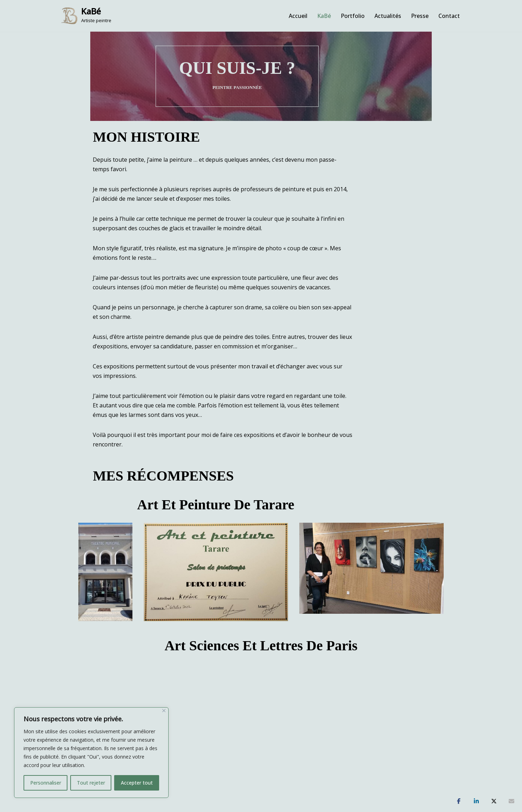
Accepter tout (137, 783)
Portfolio (353, 16)
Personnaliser (46, 783)
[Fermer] (164, 711)
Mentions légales (305, 786)
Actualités (388, 16)
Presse (420, 16)
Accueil (298, 16)
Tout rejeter (91, 783)
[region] (91, 753)
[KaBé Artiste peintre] (86, 16)
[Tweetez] (494, 801)
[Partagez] (459, 801)
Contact (449, 16)
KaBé (324, 16)
